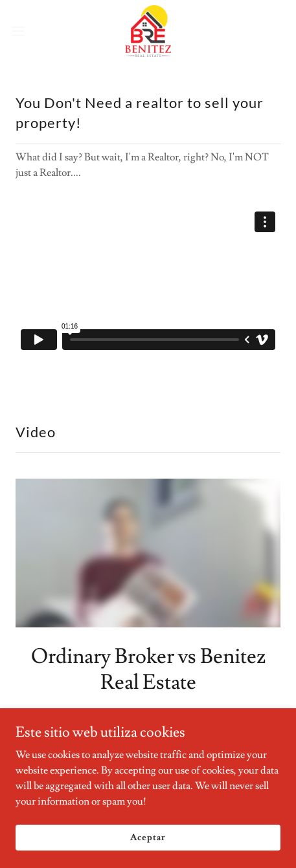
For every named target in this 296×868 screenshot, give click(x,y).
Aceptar (148, 837)
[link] (148, 31)
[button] (27, 31)
